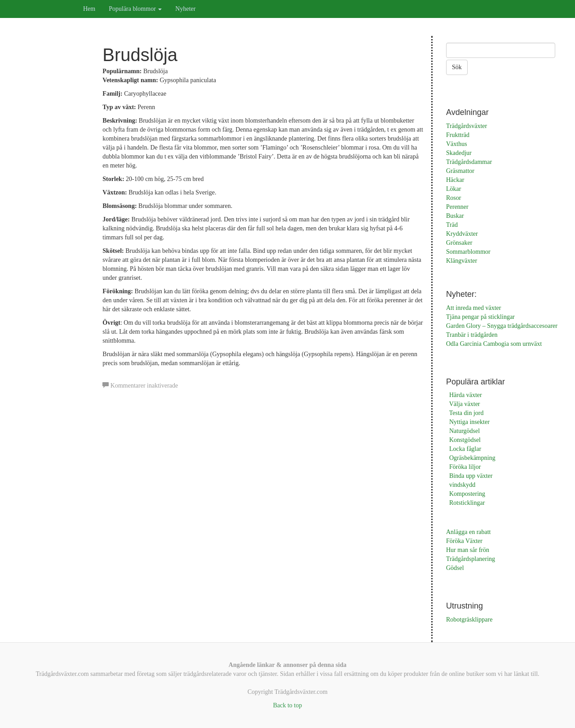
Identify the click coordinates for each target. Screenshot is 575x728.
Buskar (455, 216)
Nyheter (185, 9)
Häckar (455, 180)
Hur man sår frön (468, 550)
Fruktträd (458, 135)
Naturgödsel (464, 431)
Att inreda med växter (473, 308)
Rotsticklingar (467, 503)
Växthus (457, 144)
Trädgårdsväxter (467, 126)
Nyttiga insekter (469, 422)
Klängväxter (462, 261)
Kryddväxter (462, 234)
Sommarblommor (468, 252)
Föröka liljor (465, 467)
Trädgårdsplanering (471, 559)
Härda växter (466, 395)
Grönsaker (459, 243)
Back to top (288, 705)
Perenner (457, 207)
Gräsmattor (460, 171)
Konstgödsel (465, 440)
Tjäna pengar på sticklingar (480, 317)
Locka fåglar (465, 449)
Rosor (453, 198)
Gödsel (455, 568)
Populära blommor (135, 9)
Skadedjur (459, 153)
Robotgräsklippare (469, 620)
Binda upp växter (471, 476)
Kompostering (467, 494)
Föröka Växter (464, 541)
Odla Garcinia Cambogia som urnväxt (494, 344)
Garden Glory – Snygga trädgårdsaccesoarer (502, 326)
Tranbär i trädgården (472, 335)
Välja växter (465, 404)
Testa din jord (467, 413)
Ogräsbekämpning (472, 458)
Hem (89, 9)
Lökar (453, 189)
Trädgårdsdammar (469, 162)
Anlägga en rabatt (469, 532)
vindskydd (462, 485)
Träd (452, 225)
